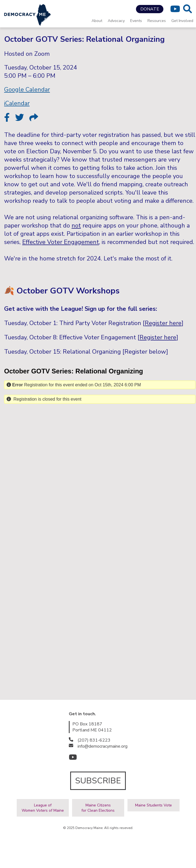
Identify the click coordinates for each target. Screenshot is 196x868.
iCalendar (17, 103)
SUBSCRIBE (98, 781)
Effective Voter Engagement (61, 242)
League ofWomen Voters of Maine (43, 808)
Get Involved (182, 21)
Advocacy (116, 21)
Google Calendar (27, 90)
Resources (157, 21)
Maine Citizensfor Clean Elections (98, 808)
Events (136, 21)
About (97, 21)
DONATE (150, 9)
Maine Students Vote (154, 805)
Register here (163, 323)
